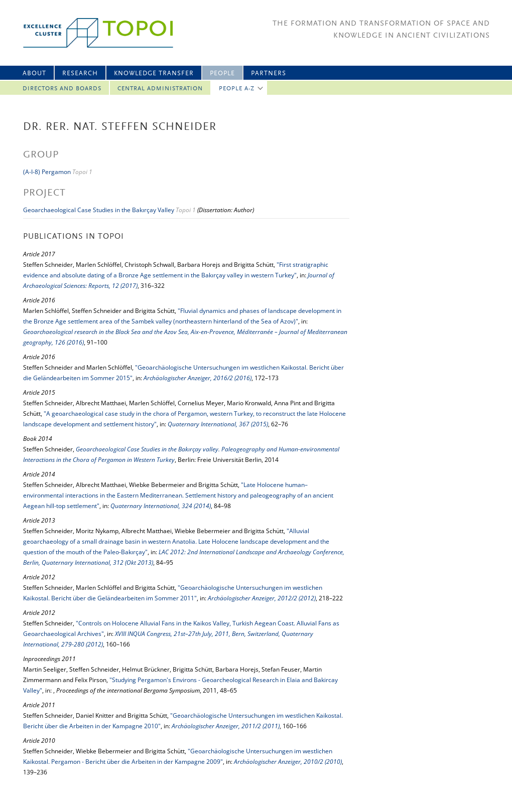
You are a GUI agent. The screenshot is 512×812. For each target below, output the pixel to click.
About (34, 73)
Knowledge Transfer (154, 73)
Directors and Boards (62, 89)
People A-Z (237, 89)
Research (80, 73)
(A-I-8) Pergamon (47, 172)
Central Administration (160, 89)
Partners (269, 73)
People (222, 73)
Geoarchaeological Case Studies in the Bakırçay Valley (99, 210)
